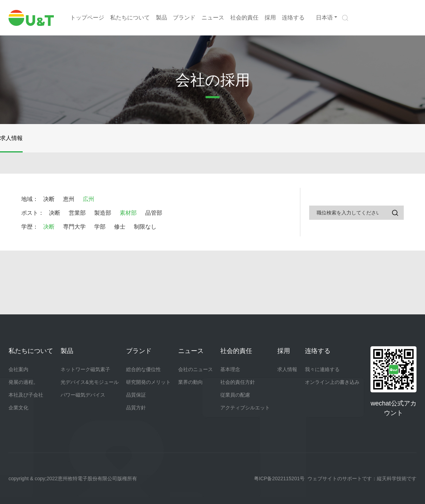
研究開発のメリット (148, 382)
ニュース (213, 18)
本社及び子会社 (26, 395)
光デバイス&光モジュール (89, 382)
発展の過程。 (23, 382)
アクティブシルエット (245, 408)
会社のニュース (195, 369)
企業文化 (18, 408)
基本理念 (230, 369)
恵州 (69, 199)
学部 (100, 227)
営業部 (77, 213)
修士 (120, 227)
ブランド (184, 18)
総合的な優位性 (143, 369)
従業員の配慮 (235, 395)
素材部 (128, 213)
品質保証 (136, 395)
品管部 (154, 213)
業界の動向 (191, 382)
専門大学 (74, 227)
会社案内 (18, 369)
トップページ (87, 18)
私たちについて (130, 18)
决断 (49, 199)
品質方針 (136, 408)
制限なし (145, 227)
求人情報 (11, 138)
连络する (293, 18)
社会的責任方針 (238, 382)
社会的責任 (244, 18)
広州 (89, 199)
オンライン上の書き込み (332, 382)
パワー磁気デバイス (83, 395)
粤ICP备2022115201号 (279, 478)
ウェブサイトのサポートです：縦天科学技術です (362, 478)
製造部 (103, 213)
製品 (161, 18)
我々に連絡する (322, 369)
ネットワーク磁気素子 (85, 369)
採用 (270, 18)
